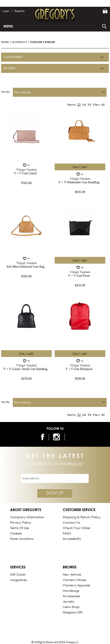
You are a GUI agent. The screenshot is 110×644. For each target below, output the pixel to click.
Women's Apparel (76, 585)
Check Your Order (76, 528)
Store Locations (22, 539)
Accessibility (72, 539)
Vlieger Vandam (42, 42)
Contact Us (71, 522)
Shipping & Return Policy (82, 517)
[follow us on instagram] (57, 437)
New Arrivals (72, 574)
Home (5, 42)
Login (7, 11)
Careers (16, 533)
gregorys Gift (73, 612)
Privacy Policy (21, 522)
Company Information (27, 517)
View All (99, 104)
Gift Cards (18, 574)
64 (84, 104)
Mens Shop (71, 607)
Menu (8, 26)
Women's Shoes (74, 580)
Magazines (18, 580)
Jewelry (69, 601)
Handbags (19, 42)
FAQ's (67, 533)
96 (90, 104)
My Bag (105, 11)
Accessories (71, 596)
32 (79, 104)
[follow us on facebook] (43, 437)
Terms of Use (20, 528)
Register (20, 11)
